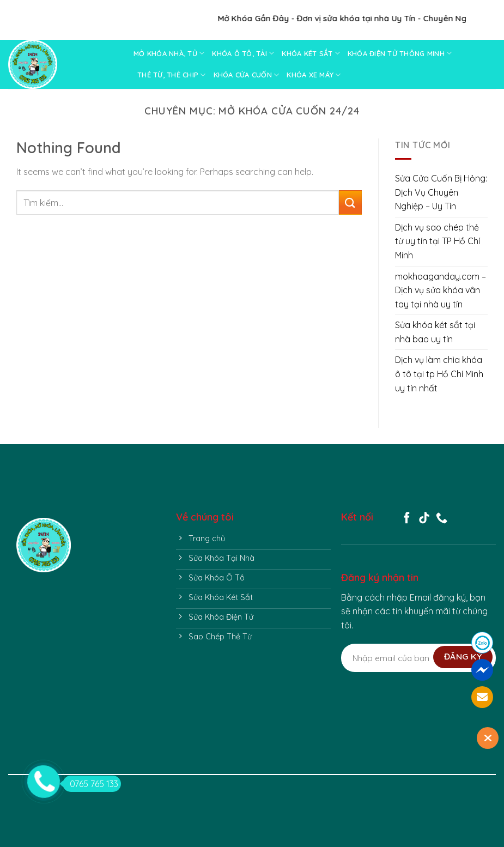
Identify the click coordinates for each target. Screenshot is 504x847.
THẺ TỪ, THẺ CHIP (172, 75)
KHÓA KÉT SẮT (311, 53)
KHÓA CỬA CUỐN (247, 75)
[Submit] (350, 202)
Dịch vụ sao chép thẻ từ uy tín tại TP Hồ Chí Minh (438, 241)
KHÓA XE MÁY (314, 75)
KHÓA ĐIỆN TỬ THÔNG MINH (400, 53)
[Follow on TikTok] (424, 519)
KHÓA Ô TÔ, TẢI (243, 53)
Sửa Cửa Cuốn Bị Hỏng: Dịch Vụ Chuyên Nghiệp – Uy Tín (441, 192)
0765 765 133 (90, 784)
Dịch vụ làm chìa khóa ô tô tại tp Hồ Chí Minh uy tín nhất (439, 374)
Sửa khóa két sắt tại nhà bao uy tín (435, 332)
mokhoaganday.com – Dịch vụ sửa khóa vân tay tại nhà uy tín (441, 290)
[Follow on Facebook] (407, 519)
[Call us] (442, 519)
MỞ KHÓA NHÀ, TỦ (169, 53)
